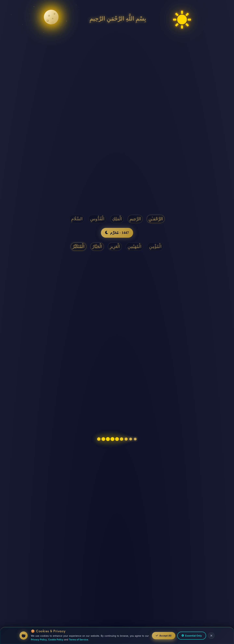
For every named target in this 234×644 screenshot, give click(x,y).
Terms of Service (78, 640)
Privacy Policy (39, 640)
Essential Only (192, 636)
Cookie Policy (56, 640)
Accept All (164, 636)
